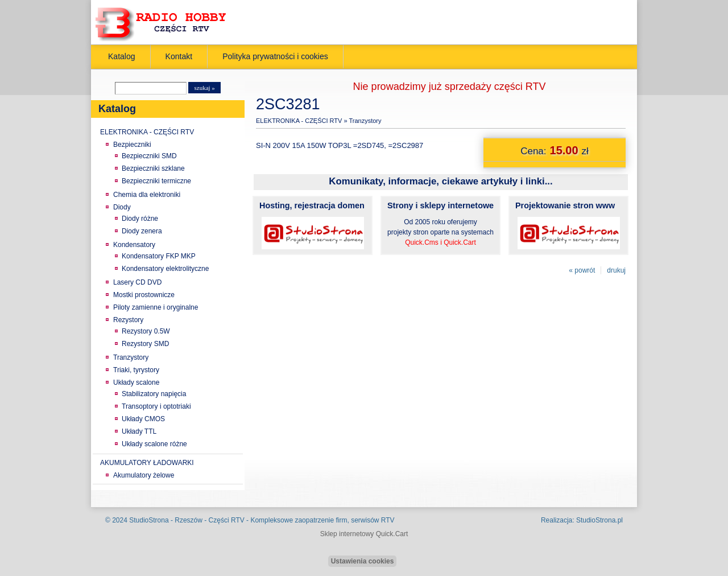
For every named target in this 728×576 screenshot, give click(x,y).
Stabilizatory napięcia (154, 394)
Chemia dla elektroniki (147, 195)
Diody (122, 207)
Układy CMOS (143, 419)
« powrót (582, 270)
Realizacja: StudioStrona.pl (582, 520)
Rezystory (128, 320)
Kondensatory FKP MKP (159, 256)
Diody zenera (142, 231)
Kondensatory (134, 245)
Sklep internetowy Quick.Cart (364, 534)
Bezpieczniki (132, 145)
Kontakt (179, 56)
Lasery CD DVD (137, 282)
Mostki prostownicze (144, 295)
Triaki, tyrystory (136, 370)
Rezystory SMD (145, 344)
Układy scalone (136, 382)
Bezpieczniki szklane (153, 168)
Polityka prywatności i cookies (275, 56)
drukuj (616, 270)
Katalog (122, 56)
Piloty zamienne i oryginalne (156, 307)
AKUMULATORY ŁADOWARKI (147, 463)
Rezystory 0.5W (146, 331)
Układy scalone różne (154, 444)
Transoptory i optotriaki (156, 406)
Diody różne (140, 219)
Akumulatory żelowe (144, 475)
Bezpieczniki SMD (149, 156)
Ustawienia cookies (363, 561)
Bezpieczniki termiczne (156, 181)
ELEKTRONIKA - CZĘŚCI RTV (147, 132)
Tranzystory (131, 357)
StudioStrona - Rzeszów (167, 520)
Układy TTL (139, 431)
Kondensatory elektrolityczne (165, 269)
